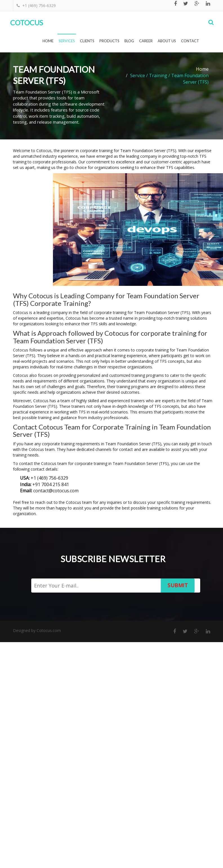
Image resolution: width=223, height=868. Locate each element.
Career (146, 41)
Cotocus (27, 23)
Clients (87, 41)
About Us (167, 41)
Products (109, 41)
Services (67, 41)
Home (48, 41)
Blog (129, 41)
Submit (178, 585)
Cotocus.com (49, 630)
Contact (190, 41)
